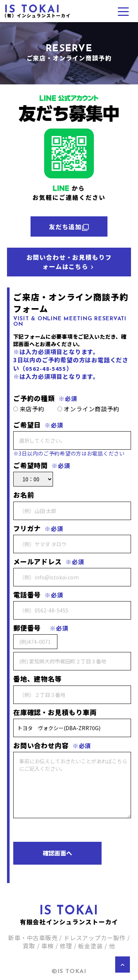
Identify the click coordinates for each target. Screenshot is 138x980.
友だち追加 (69, 227)
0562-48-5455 (46, 368)
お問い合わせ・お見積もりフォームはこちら (69, 262)
